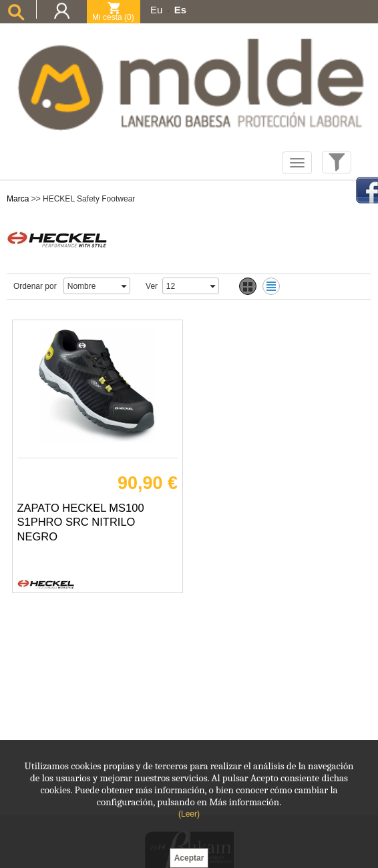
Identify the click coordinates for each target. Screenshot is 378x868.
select (124, 286)
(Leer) (189, 814)
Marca (18, 199)
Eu (156, 10)
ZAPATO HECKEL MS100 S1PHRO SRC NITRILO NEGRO (81, 522)
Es (180, 10)
